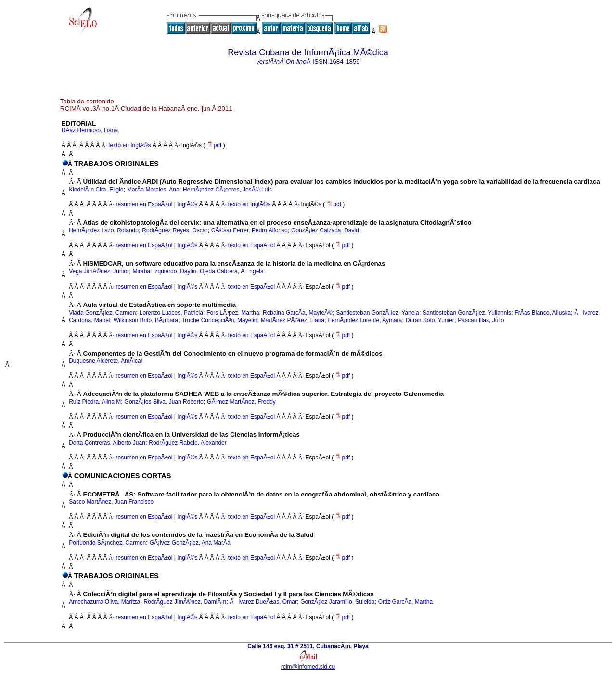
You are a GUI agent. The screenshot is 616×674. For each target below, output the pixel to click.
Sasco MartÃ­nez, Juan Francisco (111, 502)
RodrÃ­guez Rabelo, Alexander (187, 443)
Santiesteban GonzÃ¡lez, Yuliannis (467, 313)
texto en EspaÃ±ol (251, 245)
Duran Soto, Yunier (430, 320)
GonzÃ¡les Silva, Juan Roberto (164, 402)
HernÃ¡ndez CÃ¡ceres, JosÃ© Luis (227, 190)
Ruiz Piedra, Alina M (95, 402)
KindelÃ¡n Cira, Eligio (96, 190)
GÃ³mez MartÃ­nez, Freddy (241, 402)
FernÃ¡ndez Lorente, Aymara (365, 320)
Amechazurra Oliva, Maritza (104, 602)
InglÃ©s (187, 204)
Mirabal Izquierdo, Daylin (164, 271)
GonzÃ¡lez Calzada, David (325, 230)
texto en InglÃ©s (129, 145)
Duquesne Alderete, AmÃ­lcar (106, 361)
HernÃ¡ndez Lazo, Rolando (104, 230)
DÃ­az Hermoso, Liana (90, 130)
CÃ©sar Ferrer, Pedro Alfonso (250, 230)
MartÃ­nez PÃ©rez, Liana (293, 320)
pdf (215, 145)
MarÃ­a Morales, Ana (153, 190)
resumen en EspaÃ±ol (144, 204)
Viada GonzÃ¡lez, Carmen (102, 313)
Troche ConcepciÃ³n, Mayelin (219, 320)
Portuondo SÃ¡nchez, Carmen (107, 543)
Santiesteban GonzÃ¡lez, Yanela (377, 313)
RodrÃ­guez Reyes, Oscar (175, 230)
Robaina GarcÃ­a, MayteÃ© (298, 313)
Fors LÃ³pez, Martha (233, 313)
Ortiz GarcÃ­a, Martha (405, 602)
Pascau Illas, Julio (481, 320)
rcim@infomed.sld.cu (308, 667)
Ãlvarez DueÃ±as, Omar (263, 602)
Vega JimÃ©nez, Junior (99, 271)
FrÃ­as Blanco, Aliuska (543, 313)
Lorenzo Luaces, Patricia (171, 313)
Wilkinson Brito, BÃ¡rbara (146, 320)
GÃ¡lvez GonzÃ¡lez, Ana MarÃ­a (190, 543)
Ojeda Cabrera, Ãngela (232, 271)
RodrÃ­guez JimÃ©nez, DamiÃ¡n (185, 602)
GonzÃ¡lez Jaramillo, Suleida (337, 602)
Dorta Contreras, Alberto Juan (107, 443)
